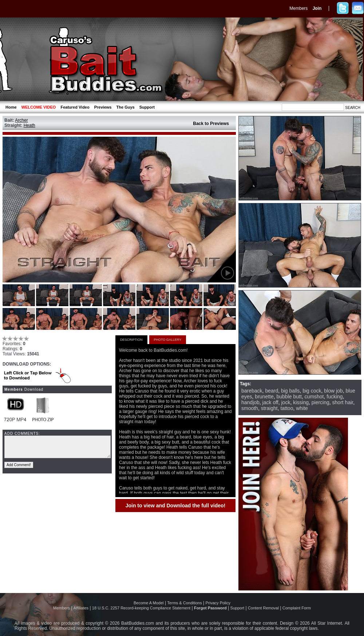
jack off (270, 402)
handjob (250, 402)
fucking (335, 397)
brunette (264, 397)
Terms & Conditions (184, 603)
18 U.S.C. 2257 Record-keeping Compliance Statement (141, 608)
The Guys (126, 107)
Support (147, 107)
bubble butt (289, 397)
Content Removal (263, 608)
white (302, 408)
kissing (301, 402)
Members (298, 8)
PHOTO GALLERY (168, 340)
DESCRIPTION (131, 340)
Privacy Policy (218, 603)
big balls (290, 391)
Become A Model (149, 603)
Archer (21, 120)
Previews (103, 107)
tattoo (287, 408)
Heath (29, 125)
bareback (252, 391)
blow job (333, 391)
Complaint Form (297, 608)
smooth (250, 408)
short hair (343, 402)
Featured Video (75, 107)
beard (272, 391)
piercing (321, 402)
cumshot (314, 397)
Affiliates (81, 608)
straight (269, 408)
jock (286, 402)
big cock (312, 391)
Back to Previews (211, 124)
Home (11, 107)
